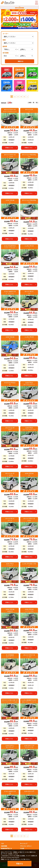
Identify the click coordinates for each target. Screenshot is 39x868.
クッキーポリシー (15, 859)
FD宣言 (22, 848)
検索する (21, 61)
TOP (2, 844)
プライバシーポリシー (26, 846)
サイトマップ (24, 844)
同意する (19, 864)
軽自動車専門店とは (6, 848)
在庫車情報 (4, 846)
